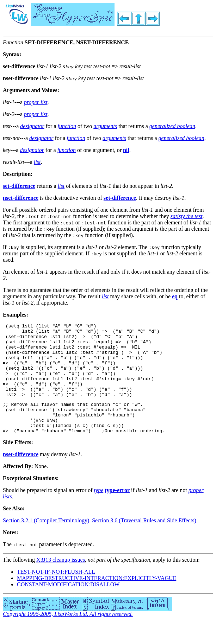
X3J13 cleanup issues (61, 581)
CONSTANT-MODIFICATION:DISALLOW (68, 605)
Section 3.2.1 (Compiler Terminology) (46, 541)
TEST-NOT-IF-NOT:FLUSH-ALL (56, 593)
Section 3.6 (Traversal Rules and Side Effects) (144, 541)
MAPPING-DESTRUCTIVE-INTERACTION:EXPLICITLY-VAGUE (97, 599)
